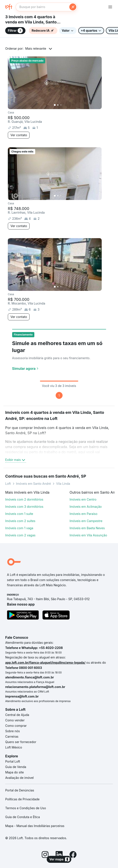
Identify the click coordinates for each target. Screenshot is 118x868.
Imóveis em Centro (83, 499)
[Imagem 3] (61, 105)
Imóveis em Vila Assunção (88, 535)
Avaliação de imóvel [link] (19, 778)
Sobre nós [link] (12, 731)
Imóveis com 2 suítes (20, 521)
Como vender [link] (15, 720)
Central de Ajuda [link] (17, 715)
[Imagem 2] (58, 105)
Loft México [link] (14, 747)
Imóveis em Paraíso (83, 514)
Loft (8, 484)
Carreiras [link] (12, 736)
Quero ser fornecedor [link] (21, 742)
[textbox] (47, 7)
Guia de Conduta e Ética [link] (22, 817)
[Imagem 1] (55, 105)
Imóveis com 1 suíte (19, 514)
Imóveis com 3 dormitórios (24, 507)
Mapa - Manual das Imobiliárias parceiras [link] (35, 826)
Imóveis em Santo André (34, 484)
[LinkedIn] (59, 855)
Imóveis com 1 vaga (19, 528)
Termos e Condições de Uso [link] (26, 808)
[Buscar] (73, 7)
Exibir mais (16, 460)
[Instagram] (45, 855)
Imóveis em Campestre (86, 521)
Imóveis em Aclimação (86, 507)
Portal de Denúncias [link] (20, 790)
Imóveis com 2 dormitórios (24, 499)
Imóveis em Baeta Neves (87, 528)
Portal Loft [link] (13, 761)
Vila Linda (63, 484)
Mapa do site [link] (14, 772)
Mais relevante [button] (36, 48)
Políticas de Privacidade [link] (22, 799)
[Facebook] (73, 855)
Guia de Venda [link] (16, 767)
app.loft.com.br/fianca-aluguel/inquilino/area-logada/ (45, 662)
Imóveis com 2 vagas (20, 535)
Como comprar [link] (16, 726)
